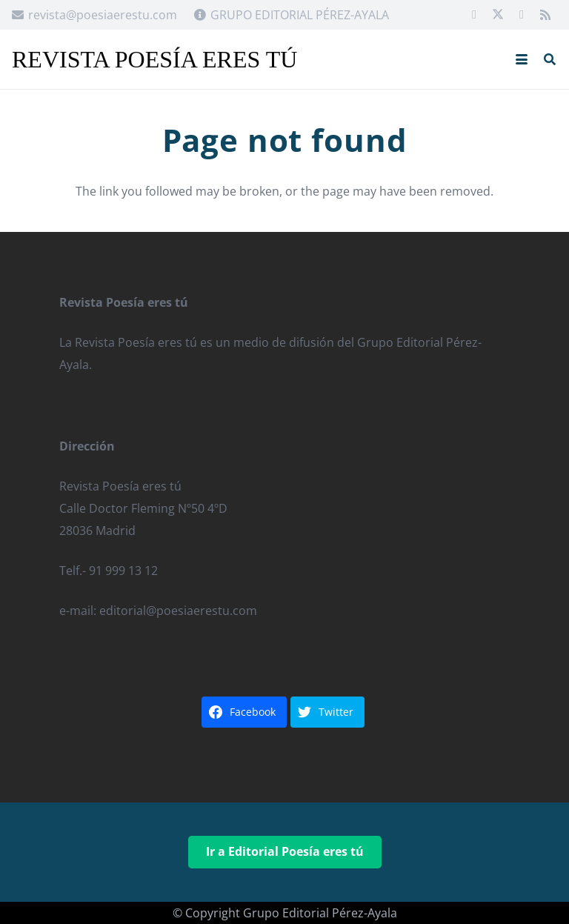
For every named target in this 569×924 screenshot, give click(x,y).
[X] (498, 15)
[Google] (522, 15)
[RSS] (545, 15)
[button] (522, 59)
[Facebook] (474, 15)
